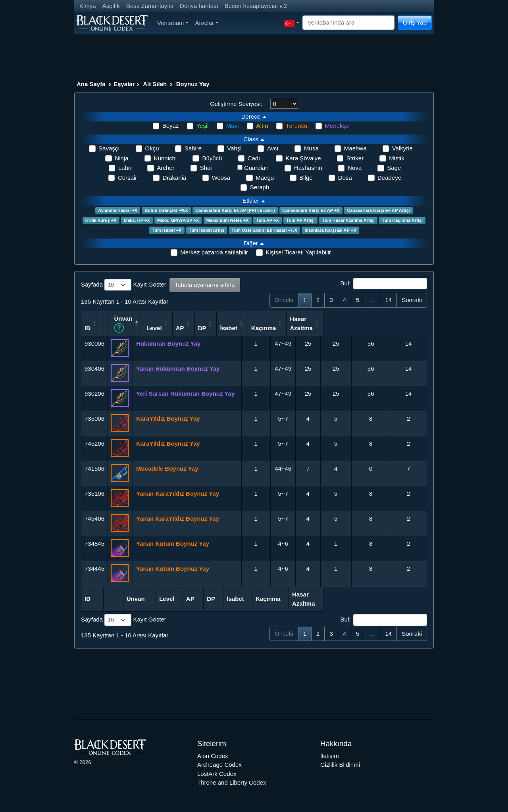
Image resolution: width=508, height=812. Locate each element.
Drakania (174, 178)
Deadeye (389, 178)
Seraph (260, 187)
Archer (165, 168)
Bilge (306, 178)
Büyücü (212, 158)
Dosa (345, 178)
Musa (311, 148)
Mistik (396, 158)
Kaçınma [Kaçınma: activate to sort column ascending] (367, 327)
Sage (394, 168)
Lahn (125, 168)
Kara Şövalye (303, 158)
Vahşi (234, 148)
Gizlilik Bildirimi (340, 764)
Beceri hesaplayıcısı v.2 (256, 6)
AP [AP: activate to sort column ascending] (276, 327)
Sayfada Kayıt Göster (124, 285)
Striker (355, 158)
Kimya (88, 6)
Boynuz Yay (193, 84)
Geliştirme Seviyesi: (236, 104)
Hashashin (308, 168)
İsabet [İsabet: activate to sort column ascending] (331, 327)
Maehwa (355, 148)
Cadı (254, 158)
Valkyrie (402, 148)
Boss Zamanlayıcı (150, 6)
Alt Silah (155, 84)
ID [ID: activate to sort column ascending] (88, 327)
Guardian (256, 168)
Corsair (127, 178)
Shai (206, 168)
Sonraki (412, 300)
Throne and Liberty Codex (232, 782)
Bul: (384, 284)
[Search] (348, 23)
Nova (355, 168)
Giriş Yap (415, 22)
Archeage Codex (219, 764)
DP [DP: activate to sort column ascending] (302, 327)
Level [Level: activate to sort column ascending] (249, 327)
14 (388, 300)
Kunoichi (165, 158)
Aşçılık (111, 6)
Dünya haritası (199, 6)
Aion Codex (213, 755)
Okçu (152, 148)
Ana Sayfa (91, 84)
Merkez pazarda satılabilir (214, 252)
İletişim (330, 755)
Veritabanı (173, 23)
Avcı (273, 148)
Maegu (265, 178)
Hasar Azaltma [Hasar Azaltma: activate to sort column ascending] (405, 323)
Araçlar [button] (207, 23)
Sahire (193, 148)
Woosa (221, 178)
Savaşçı (109, 148)
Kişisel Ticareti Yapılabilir (298, 252)
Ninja (121, 158)
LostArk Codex (217, 773)
